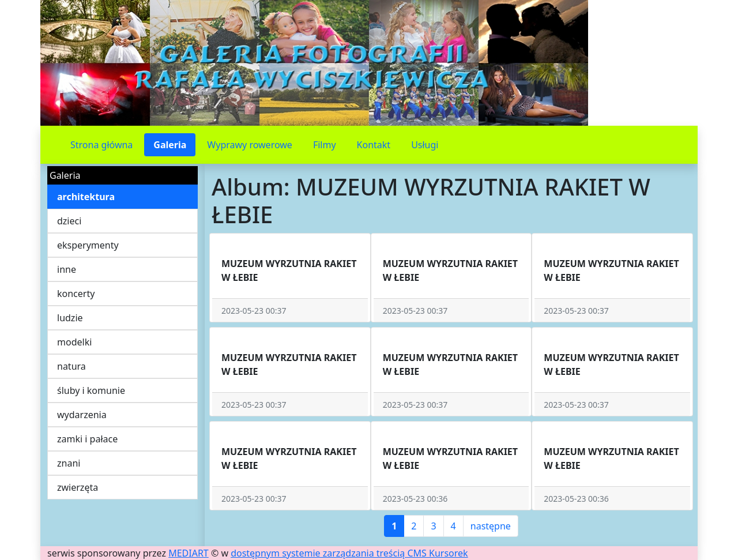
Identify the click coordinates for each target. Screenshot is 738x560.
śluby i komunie (91, 390)
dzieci (69, 221)
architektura (86, 197)
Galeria (170, 145)
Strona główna (101, 145)
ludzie (70, 318)
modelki (74, 342)
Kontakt (374, 145)
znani (69, 463)
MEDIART (189, 553)
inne (67, 269)
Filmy (325, 145)
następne (491, 526)
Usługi (425, 145)
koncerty (76, 294)
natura (71, 366)
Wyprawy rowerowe (250, 145)
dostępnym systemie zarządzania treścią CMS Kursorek (349, 553)
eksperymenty (88, 245)
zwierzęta (78, 487)
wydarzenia (82, 415)
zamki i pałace (87, 439)
